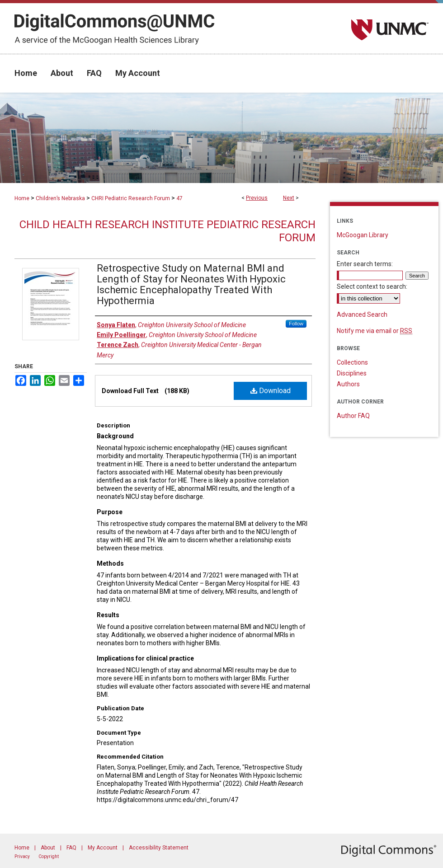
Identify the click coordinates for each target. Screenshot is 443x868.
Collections (352, 362)
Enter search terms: (365, 264)
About (48, 848)
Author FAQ (353, 416)
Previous (257, 198)
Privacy (22, 856)
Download (271, 391)
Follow (296, 324)
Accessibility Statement (159, 848)
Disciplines (352, 373)
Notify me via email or (375, 331)
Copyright (49, 856)
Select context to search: (372, 286)
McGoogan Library (363, 235)
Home (22, 198)
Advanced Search (362, 314)
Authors (348, 384)
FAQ (71, 848)
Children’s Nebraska (60, 198)
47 (179, 198)
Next (289, 198)
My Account (103, 848)
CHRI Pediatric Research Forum (131, 198)
